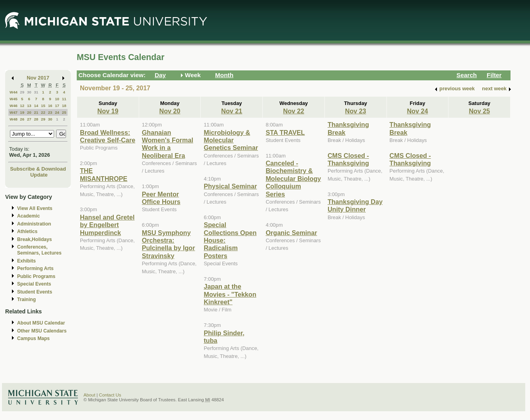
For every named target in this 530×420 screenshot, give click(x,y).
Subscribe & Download (38, 169)
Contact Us (110, 395)
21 (36, 112)
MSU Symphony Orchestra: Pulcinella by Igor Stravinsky (169, 244)
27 (29, 119)
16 (50, 106)
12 (22, 106)
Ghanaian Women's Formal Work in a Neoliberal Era (168, 144)
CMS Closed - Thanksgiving (348, 159)
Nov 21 (232, 111)
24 (57, 112)
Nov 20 (170, 111)
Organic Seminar (291, 233)
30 (29, 92)
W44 (14, 92)
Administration (34, 224)
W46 (14, 106)
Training (26, 299)
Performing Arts (35, 268)
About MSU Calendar (41, 323)
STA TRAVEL (285, 132)
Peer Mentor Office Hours (161, 198)
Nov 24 (417, 111)
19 (22, 112)
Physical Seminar (230, 186)
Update (39, 175)
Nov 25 (479, 111)
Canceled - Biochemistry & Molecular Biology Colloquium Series (293, 179)
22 (43, 112)
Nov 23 (356, 111)
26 (22, 119)
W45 (14, 99)
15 (43, 106)
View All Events (35, 208)
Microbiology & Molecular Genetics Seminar (231, 140)
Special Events (34, 284)
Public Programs (36, 276)
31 (36, 92)
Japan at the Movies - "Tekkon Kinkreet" (230, 294)
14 (36, 106)
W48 (14, 119)
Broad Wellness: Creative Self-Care (108, 136)
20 (29, 112)
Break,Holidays (35, 239)
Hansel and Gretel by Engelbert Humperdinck (107, 225)
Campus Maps (33, 338)
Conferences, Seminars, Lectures (39, 250)
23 (50, 112)
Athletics (27, 231)
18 (64, 106)
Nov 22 (294, 111)
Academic (28, 216)
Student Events (35, 292)
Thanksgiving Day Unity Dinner (355, 205)
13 (29, 106)
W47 (14, 112)
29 (22, 92)
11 (64, 99)
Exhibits (26, 261)
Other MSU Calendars (42, 331)
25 (64, 112)
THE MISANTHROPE (104, 174)
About (89, 395)
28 (36, 119)
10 (57, 99)
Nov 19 (108, 111)
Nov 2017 (38, 78)
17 (57, 106)
